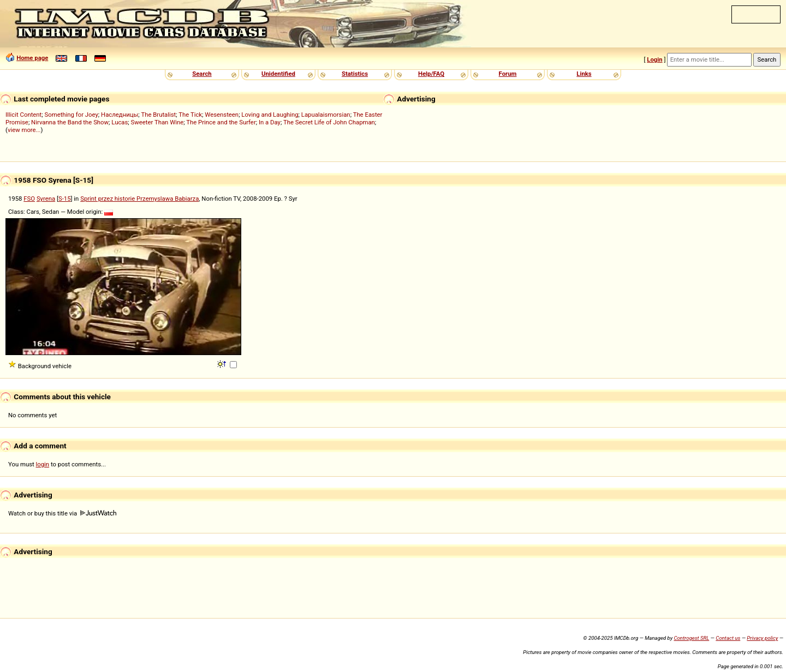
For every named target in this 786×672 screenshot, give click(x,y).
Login (654, 59)
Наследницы (120, 115)
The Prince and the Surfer (221, 122)
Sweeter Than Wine (157, 122)
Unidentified (278, 74)
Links (584, 74)
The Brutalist (158, 115)
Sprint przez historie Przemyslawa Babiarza (139, 199)
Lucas (120, 122)
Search (202, 74)
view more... (24, 130)
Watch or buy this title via (62, 513)
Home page (32, 58)
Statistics (355, 74)
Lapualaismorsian (326, 115)
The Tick (190, 115)
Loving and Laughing (270, 115)
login (43, 464)
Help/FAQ (431, 74)
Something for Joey (72, 115)
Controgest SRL (691, 638)
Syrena (46, 199)
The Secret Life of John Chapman (329, 122)
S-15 (65, 199)
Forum (508, 74)
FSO (29, 199)
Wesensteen (222, 115)
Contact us (728, 638)
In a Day (270, 122)
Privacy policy (762, 638)
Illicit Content (23, 115)
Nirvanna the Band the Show (70, 122)
